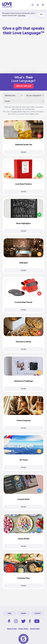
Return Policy (35, 629)
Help (9, 613)
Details (23, 152)
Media (23, 613)
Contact (38, 613)
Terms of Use (12, 629)
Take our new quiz (24, 86)
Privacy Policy (23, 629)
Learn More (22, 15)
